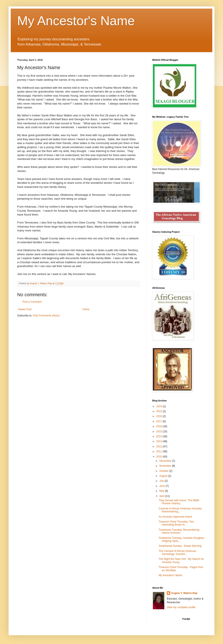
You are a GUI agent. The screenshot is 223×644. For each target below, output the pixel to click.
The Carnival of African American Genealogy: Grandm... (177, 553)
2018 (160, 416)
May (162, 491)
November (166, 466)
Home (86, 309)
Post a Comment (32, 302)
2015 (160, 431)
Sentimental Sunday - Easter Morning (180, 546)
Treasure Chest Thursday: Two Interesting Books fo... (176, 523)
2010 (160, 457)
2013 (160, 441)
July (162, 481)
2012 (160, 447)
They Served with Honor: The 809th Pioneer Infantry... (179, 502)
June (162, 486)
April (162, 496)
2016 (160, 426)
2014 (160, 436)
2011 (160, 451)
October (164, 471)
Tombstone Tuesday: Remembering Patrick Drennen (179, 531)
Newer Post (25, 309)
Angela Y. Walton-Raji (184, 593)
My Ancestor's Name (76, 21)
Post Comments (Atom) (46, 316)
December (166, 461)
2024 (160, 406)
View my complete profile (181, 607)
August (164, 476)
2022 (160, 411)
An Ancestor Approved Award (175, 517)
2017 (160, 421)
